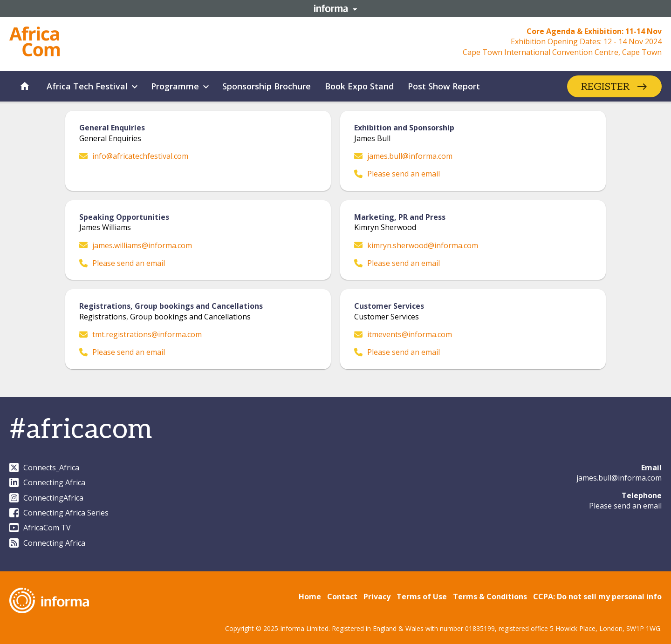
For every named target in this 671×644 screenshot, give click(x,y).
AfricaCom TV (40, 528)
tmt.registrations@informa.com (140, 334)
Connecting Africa (47, 482)
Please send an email (397, 174)
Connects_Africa (44, 468)
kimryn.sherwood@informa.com (416, 245)
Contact (342, 597)
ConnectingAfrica (46, 498)
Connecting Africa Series (59, 513)
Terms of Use (422, 597)
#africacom (81, 430)
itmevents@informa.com (403, 334)
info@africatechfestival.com (134, 156)
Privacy (377, 597)
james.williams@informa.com (136, 245)
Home (310, 597)
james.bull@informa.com (403, 156)
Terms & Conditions (490, 597)
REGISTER (605, 87)
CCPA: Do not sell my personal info (597, 597)
